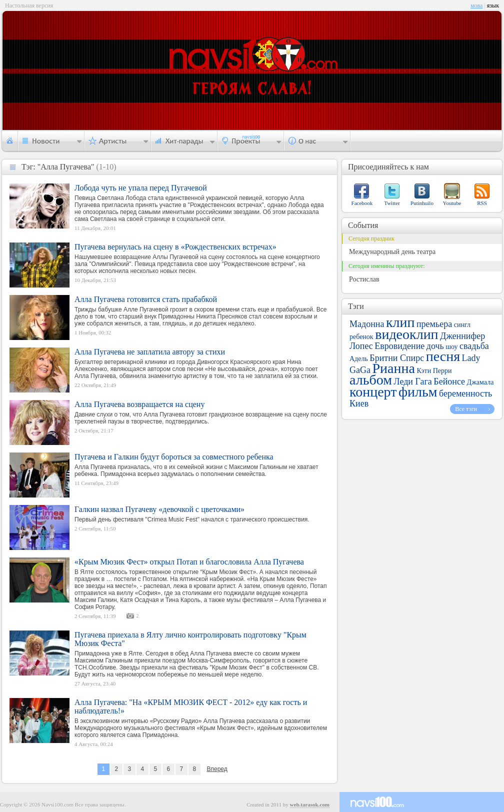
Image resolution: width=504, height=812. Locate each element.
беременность (465, 393)
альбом (371, 380)
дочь (435, 346)
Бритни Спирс (397, 358)
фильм (418, 392)
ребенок (361, 337)
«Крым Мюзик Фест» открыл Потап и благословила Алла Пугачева (189, 562)
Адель (359, 359)
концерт (373, 392)
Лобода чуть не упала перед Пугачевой (141, 188)
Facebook (362, 203)
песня (443, 356)
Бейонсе (449, 381)
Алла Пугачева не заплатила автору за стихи (150, 352)
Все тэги (466, 409)
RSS (482, 203)
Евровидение (399, 346)
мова (476, 5)
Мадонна (367, 324)
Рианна (393, 368)
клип (400, 322)
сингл (462, 325)
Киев (359, 403)
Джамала (480, 382)
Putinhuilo (422, 203)
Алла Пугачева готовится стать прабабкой (146, 299)
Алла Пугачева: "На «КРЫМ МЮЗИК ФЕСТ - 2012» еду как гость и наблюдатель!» (191, 706)
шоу (451, 347)
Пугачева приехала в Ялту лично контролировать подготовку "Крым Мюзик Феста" (190, 639)
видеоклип (406, 334)
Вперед (217, 769)
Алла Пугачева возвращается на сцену (139, 404)
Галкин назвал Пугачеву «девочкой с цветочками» (159, 509)
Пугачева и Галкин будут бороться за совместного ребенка (174, 457)
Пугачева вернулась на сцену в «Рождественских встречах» (175, 247)
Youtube (452, 203)
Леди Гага (412, 381)
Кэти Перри (434, 371)
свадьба (474, 346)
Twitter (392, 203)
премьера (434, 324)
